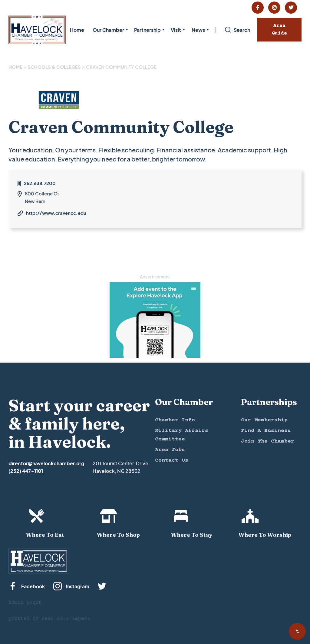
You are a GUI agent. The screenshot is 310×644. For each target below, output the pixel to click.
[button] (109, 30)
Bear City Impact (66, 619)
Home (77, 30)
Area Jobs (170, 450)
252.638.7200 (40, 183)
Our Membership (264, 420)
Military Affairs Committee (182, 435)
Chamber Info (175, 420)
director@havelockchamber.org (46, 463)
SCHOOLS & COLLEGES (54, 67)
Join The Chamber (268, 441)
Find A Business (266, 431)
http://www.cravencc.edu (56, 213)
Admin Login (25, 603)
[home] (37, 30)
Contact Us (172, 460)
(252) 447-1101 (26, 471)
